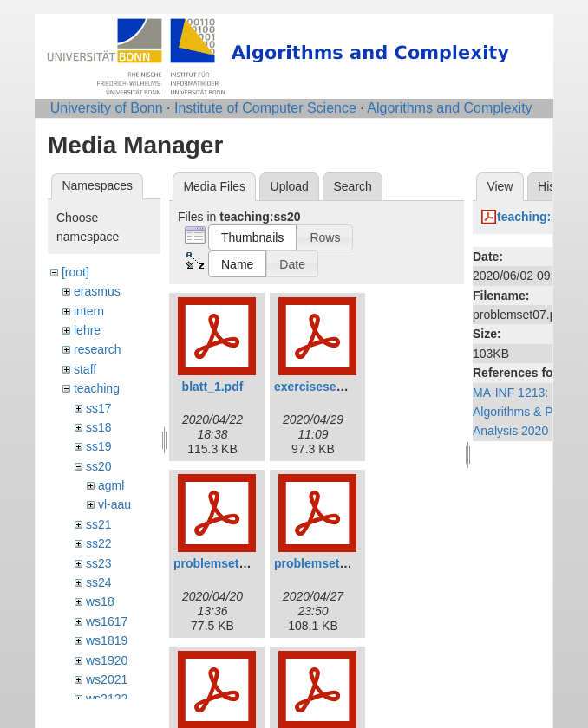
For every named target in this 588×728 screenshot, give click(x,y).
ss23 (99, 563)
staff (85, 369)
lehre (87, 330)
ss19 (99, 446)
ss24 (99, 582)
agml (111, 485)
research (97, 349)
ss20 (99, 466)
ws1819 (107, 640)
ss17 (99, 408)
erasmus (97, 291)
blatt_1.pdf (213, 387)
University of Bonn (107, 108)
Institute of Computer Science (265, 108)
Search (352, 186)
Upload (290, 186)
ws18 (100, 601)
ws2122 (107, 699)
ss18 (99, 427)
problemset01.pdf (224, 563)
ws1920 (107, 660)
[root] (75, 272)
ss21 (99, 524)
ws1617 (107, 621)
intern (89, 311)
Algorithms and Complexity (449, 108)
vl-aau (114, 504)
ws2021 (107, 679)
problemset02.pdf (325, 563)
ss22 (99, 543)
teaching (97, 388)
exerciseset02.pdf (325, 387)
